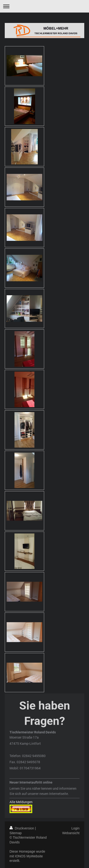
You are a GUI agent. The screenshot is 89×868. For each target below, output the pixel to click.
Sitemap (16, 833)
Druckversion (22, 828)
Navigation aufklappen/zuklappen (44, 6)
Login (75, 828)
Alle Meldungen (21, 802)
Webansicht (71, 833)
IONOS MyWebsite (29, 856)
